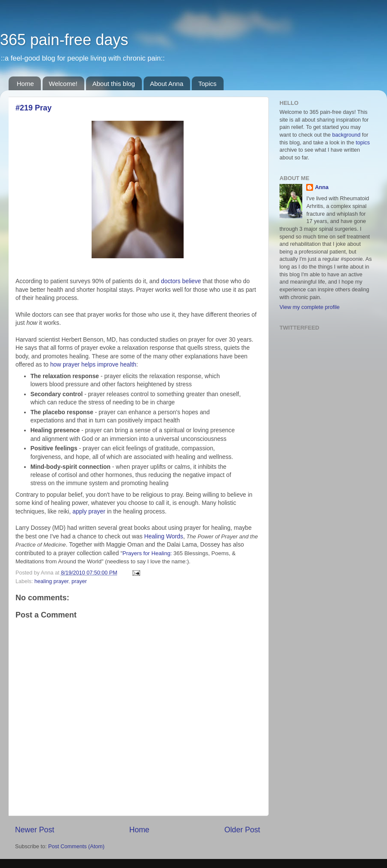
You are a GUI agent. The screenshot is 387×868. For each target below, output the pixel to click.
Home (25, 84)
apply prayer (90, 511)
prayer (79, 581)
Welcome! (63, 84)
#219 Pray (34, 108)
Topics (207, 84)
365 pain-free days (64, 40)
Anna (321, 187)
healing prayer (51, 581)
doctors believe (181, 281)
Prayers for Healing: (148, 553)
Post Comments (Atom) (76, 847)
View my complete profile (310, 307)
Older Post (242, 830)
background (347, 135)
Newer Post (35, 830)
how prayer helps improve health (93, 364)
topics (363, 143)
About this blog (114, 84)
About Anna (167, 84)
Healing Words (164, 536)
